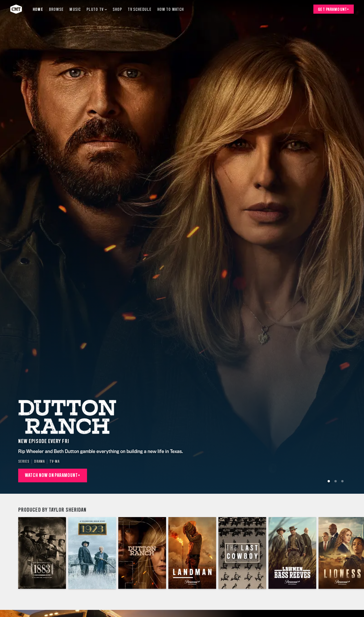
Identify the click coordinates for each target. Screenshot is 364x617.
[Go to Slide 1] (329, 481)
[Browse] (56, 9)
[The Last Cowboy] (242, 553)
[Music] (75, 9)
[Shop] (117, 9)
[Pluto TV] (97, 9)
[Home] (38, 9)
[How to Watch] (170, 9)
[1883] (42, 553)
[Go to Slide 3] (342, 481)
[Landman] (192, 553)
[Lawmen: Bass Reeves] (292, 553)
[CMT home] (16, 9)
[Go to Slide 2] (336, 481)
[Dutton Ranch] (142, 553)
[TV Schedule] (139, 9)
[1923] (92, 553)
